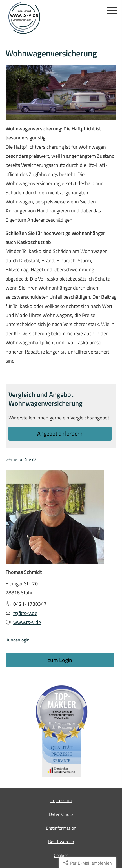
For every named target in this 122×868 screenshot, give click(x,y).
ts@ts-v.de (25, 613)
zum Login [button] (60, 660)
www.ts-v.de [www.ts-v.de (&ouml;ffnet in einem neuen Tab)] (27, 622)
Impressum (61, 800)
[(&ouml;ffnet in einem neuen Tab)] (61, 731)
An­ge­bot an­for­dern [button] (60, 433)
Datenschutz (61, 814)
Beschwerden (61, 842)
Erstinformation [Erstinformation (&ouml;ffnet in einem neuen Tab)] (61, 828)
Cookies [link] (61, 855)
